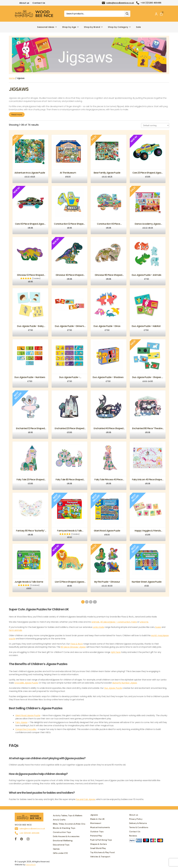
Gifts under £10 (60, 853)
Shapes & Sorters (99, 844)
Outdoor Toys (97, 832)
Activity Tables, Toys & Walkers (68, 815)
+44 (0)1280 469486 (151, 3)
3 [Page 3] (91, 602)
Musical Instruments (100, 827)
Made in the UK (97, 819)
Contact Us (39, 3)
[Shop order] (155, 125)
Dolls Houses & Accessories (66, 836)
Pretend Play (96, 836)
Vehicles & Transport (100, 857)
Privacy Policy (136, 819)
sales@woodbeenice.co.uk (120, 3)
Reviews (133, 836)
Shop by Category (119, 27)
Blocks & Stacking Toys (64, 828)
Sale (138, 27)
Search (127, 14)
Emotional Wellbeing (63, 841)
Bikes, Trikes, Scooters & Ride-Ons (69, 824)
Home (12, 78)
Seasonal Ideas (47, 27)
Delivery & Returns (138, 823)
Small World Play (98, 848)
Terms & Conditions (139, 827)
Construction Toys (62, 832)
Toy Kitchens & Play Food (102, 852)
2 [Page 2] (87, 602)
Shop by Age (71, 27)
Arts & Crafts (59, 820)
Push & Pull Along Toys (101, 840)
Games (56, 849)
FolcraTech (31, 865)
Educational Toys (61, 845)
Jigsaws (94, 815)
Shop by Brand (93, 27)
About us (24, 3)
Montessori (96, 823)
